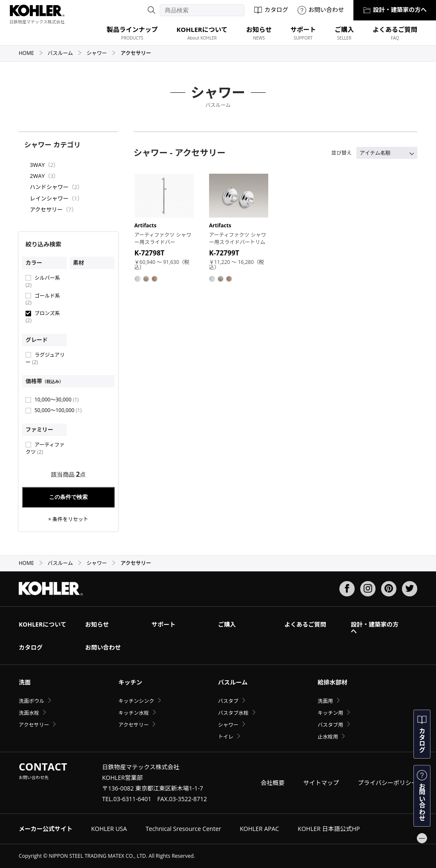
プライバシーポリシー (387, 783)
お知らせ (97, 624)
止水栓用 (328, 737)
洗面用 (325, 701)
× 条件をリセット (68, 519)
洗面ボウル (32, 701)
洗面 (25, 682)
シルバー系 (43, 281)
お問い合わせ (321, 10)
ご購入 (227, 624)
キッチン (130, 682)
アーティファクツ (45, 448)
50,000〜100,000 (58, 410)
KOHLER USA (109, 829)
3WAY (37, 165)
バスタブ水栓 (233, 713)
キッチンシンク (136, 701)
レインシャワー (49, 198)
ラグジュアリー (45, 358)
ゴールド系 (43, 299)
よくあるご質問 (305, 624)
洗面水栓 (29, 713)
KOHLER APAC (259, 829)
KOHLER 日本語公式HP (329, 829)
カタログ (271, 10)
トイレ (226, 737)
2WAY (37, 176)
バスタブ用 (330, 725)
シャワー (101, 53)
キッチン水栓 (134, 713)
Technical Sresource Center (183, 829)
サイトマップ (321, 783)
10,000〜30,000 (57, 400)
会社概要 (272, 783)
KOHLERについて (43, 624)
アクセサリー (46, 209)
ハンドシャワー (49, 187)
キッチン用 (330, 713)
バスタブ (228, 701)
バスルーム (65, 53)
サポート (163, 624)
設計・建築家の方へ (395, 10)
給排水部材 (333, 682)
